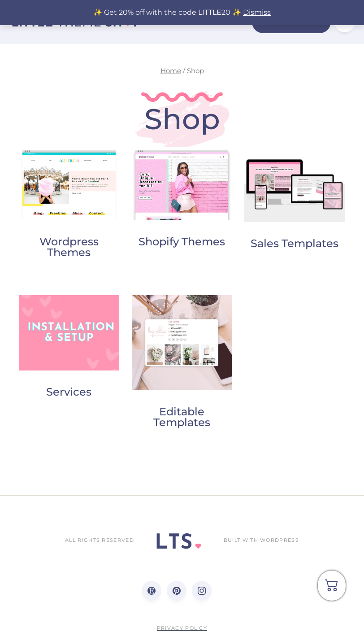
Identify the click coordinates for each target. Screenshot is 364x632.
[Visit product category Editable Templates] (182, 364)
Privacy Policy (182, 628)
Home (171, 71)
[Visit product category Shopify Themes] (182, 200)
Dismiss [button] (257, 12)
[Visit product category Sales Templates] (295, 200)
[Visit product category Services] (69, 349)
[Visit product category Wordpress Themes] (69, 205)
